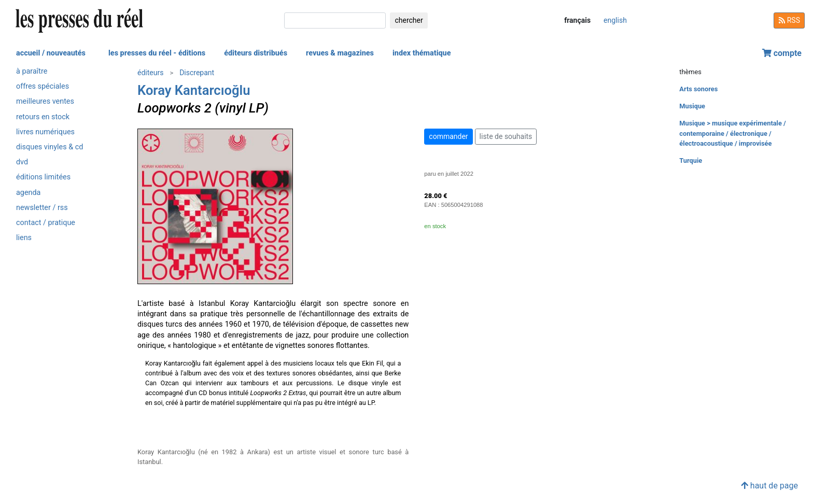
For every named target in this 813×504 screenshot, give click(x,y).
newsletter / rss (42, 208)
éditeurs (150, 73)
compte (782, 53)
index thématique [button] (422, 53)
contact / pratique (46, 223)
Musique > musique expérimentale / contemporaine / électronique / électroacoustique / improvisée (732, 133)
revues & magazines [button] (340, 53)
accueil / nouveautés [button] (51, 53)
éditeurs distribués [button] (256, 53)
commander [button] (448, 136)
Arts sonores (698, 89)
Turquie (691, 160)
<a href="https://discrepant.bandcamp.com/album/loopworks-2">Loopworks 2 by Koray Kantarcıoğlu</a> (273, 427)
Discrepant (197, 73)
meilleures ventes (45, 101)
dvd (22, 162)
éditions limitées (43, 177)
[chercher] (335, 20)
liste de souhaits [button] (506, 136)
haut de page (769, 486)
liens (24, 238)
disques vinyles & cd (50, 147)
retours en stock (43, 117)
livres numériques (45, 132)
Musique (692, 106)
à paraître (32, 71)
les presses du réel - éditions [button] (157, 53)
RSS (789, 20)
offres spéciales (43, 86)
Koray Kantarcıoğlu (194, 90)
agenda (28, 193)
